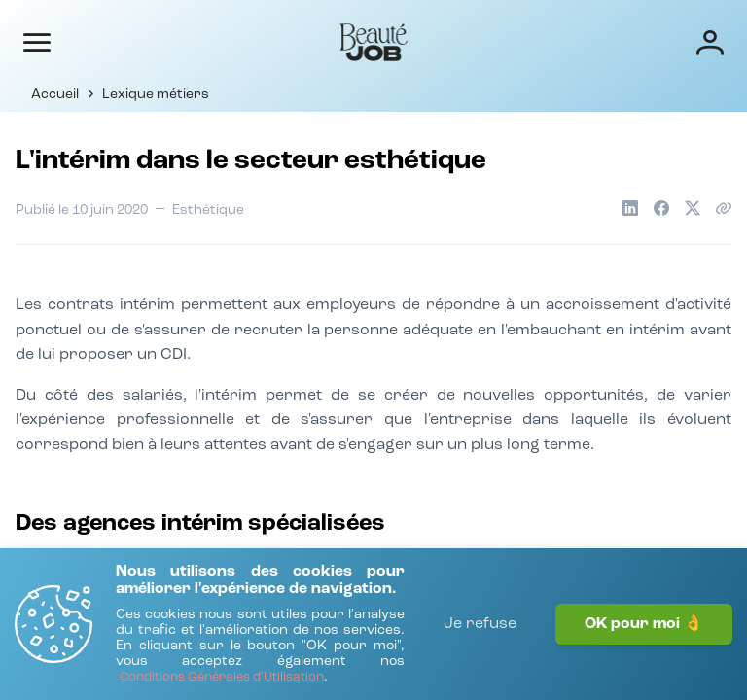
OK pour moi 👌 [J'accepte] (644, 624)
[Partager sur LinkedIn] (630, 208)
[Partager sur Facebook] (661, 208)
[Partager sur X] (693, 208)
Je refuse (480, 624)
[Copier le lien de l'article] (724, 208)
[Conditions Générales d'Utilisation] (222, 678)
